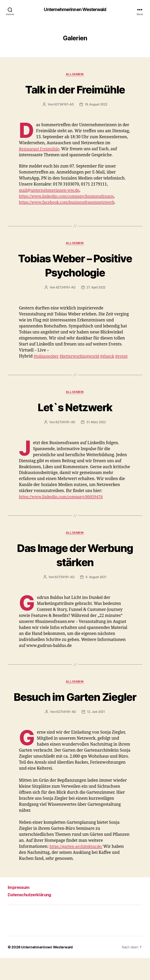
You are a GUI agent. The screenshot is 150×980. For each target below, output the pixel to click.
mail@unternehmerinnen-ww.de (51, 191)
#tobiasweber (47, 357)
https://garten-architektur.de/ (77, 868)
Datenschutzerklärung (32, 917)
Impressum (20, 909)
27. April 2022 (96, 288)
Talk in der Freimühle (75, 89)
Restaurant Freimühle (40, 150)
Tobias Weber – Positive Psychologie (75, 266)
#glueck (111, 357)
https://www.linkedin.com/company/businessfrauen (69, 197)
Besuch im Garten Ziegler (75, 711)
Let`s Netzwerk (75, 414)
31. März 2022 (96, 429)
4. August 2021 (96, 585)
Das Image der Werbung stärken (75, 562)
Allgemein (75, 75)
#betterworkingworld (81, 357)
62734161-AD (63, 105)
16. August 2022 (96, 105)
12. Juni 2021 (96, 734)
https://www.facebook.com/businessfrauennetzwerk (69, 203)
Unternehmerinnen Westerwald (75, 10)
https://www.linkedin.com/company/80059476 (63, 504)
